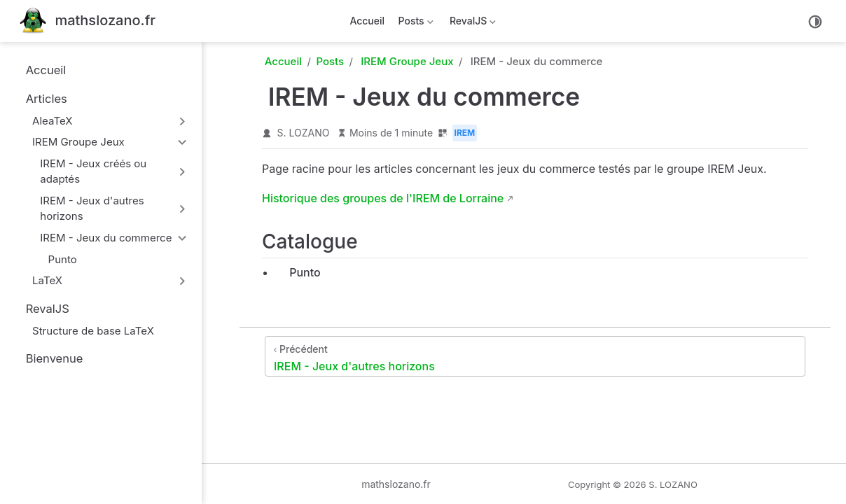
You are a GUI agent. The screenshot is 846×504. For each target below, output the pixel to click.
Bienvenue (47, 358)
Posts (414, 23)
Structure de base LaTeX (86, 331)
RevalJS (471, 23)
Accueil (367, 21)
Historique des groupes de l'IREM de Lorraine (383, 198)
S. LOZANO (304, 133)
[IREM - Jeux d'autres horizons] (535, 356)
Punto (56, 259)
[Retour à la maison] (88, 21)
